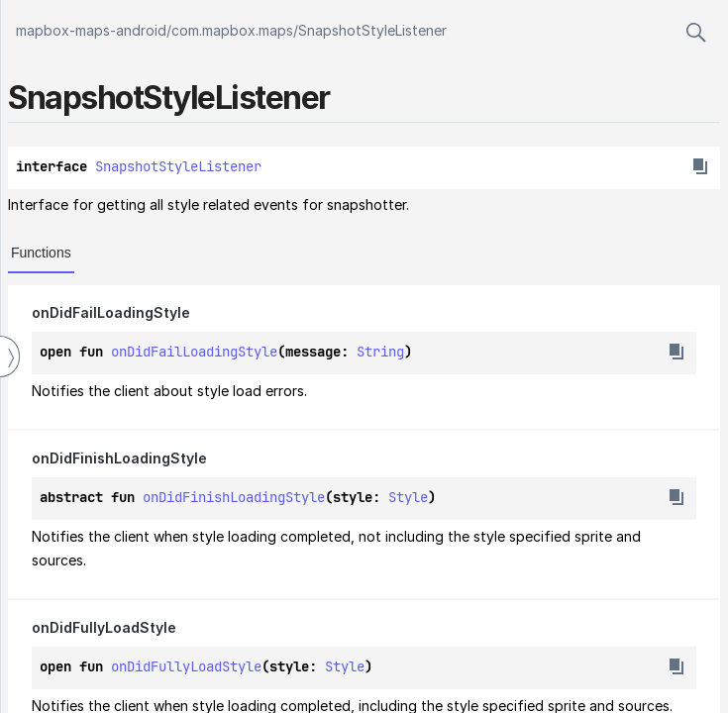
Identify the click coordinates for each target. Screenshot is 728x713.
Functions (41, 253)
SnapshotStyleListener (372, 30)
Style (408, 497)
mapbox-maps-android (91, 30)
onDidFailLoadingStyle (194, 352)
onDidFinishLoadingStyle (234, 497)
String (380, 352)
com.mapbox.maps (232, 30)
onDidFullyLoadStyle (186, 666)
